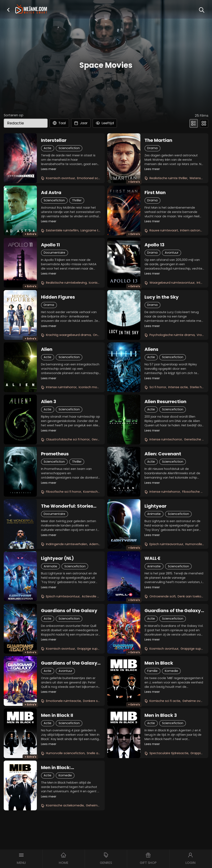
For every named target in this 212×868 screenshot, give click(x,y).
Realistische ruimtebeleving (66, 283)
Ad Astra (51, 193)
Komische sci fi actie (165, 701)
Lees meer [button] (49, 169)
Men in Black (159, 663)
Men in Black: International (56, 768)
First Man (155, 193)
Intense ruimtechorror (166, 439)
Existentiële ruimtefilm (62, 230)
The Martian (158, 140)
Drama (152, 148)
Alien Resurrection (165, 402)
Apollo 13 (154, 245)
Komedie (171, 671)
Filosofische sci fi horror (64, 492)
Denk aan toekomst (192, 596)
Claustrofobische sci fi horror (68, 439)
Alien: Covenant (163, 454)
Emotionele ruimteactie (63, 701)
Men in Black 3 (161, 715)
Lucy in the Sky (162, 297)
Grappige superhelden (94, 649)
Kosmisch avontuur (60, 178)
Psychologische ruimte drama (172, 335)
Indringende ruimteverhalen (67, 544)
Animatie (154, 514)
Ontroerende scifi (163, 596)
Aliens (151, 349)
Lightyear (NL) (57, 558)
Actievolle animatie (96, 596)
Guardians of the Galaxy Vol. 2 (173, 611)
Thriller (77, 200)
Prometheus (55, 454)
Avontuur (172, 253)
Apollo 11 (50, 245)
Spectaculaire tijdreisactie (169, 753)
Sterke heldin (199, 387)
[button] (8, 10)
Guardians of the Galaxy (69, 611)
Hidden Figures (58, 297)
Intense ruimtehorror (61, 387)
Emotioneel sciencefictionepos (100, 178)
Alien (47, 349)
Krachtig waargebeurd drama (68, 335)
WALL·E (152, 558)
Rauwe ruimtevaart (164, 230)
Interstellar (54, 140)
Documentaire (54, 253)
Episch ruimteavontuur (166, 544)
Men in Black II (57, 715)
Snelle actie (95, 753)
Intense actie (178, 387)
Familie (152, 671)
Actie (48, 148)
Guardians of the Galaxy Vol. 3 (69, 663)
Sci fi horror (158, 387)
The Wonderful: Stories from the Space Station (68, 506)
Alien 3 (49, 402)
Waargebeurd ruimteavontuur (172, 283)
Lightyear (155, 506)
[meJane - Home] (31, 9)
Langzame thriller (93, 230)
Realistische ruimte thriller (168, 178)
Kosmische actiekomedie (65, 805)
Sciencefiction (69, 148)
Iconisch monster (92, 387)
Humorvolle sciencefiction (65, 753)
